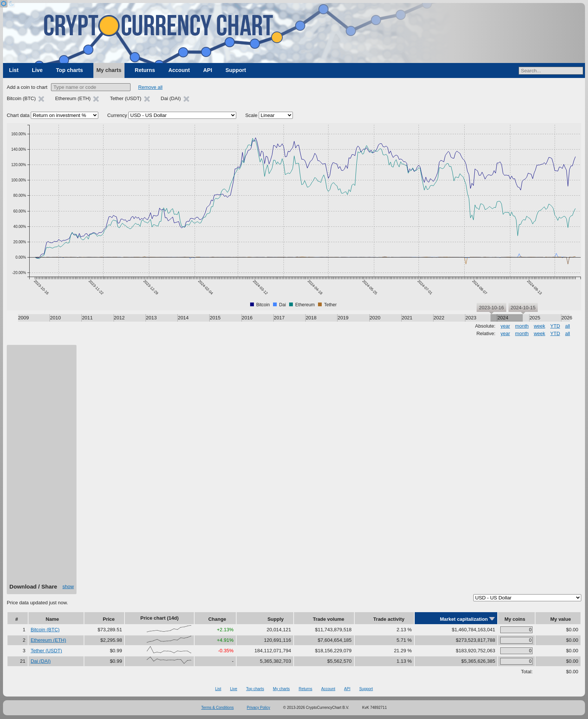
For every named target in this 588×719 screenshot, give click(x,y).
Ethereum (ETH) (49, 640)
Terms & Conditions (218, 708)
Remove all (150, 87)
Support (236, 70)
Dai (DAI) (41, 661)
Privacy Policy (258, 708)
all (568, 326)
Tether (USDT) (46, 651)
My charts (109, 70)
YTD (555, 326)
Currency (117, 115)
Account (179, 70)
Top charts (69, 70)
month (522, 326)
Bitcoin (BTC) (45, 630)
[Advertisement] (42, 467)
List (14, 70)
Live (37, 70)
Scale (251, 115)
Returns (145, 70)
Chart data (18, 115)
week (539, 326)
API (208, 70)
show (68, 586)
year (505, 326)
